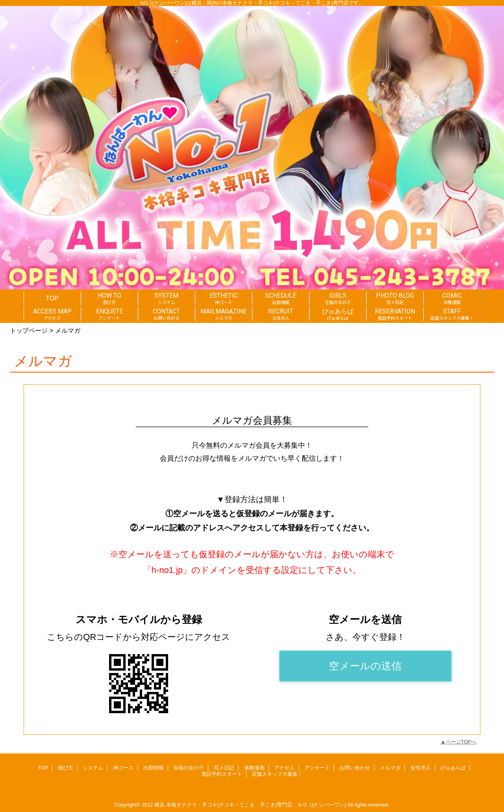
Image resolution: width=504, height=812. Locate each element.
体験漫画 (254, 768)
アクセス (284, 768)
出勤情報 (154, 768)
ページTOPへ (461, 742)
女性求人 (421, 768)
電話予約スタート (222, 774)
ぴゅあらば (453, 768)
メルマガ (390, 768)
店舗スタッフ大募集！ (277, 774)
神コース (123, 768)
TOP (52, 298)
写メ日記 (224, 768)
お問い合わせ (355, 768)
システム (93, 768)
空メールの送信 (365, 666)
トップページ (29, 330)
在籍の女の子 (189, 768)
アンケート (317, 768)
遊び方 (66, 768)
